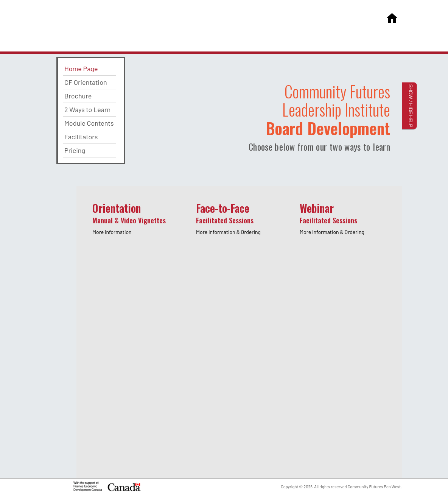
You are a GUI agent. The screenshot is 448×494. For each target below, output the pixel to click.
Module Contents (89, 123)
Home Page (81, 69)
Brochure (78, 96)
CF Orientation (86, 82)
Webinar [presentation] (332, 218)
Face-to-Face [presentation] (228, 218)
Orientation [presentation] (129, 218)
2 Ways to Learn (87, 109)
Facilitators (81, 137)
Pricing (75, 150)
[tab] (137, 223)
